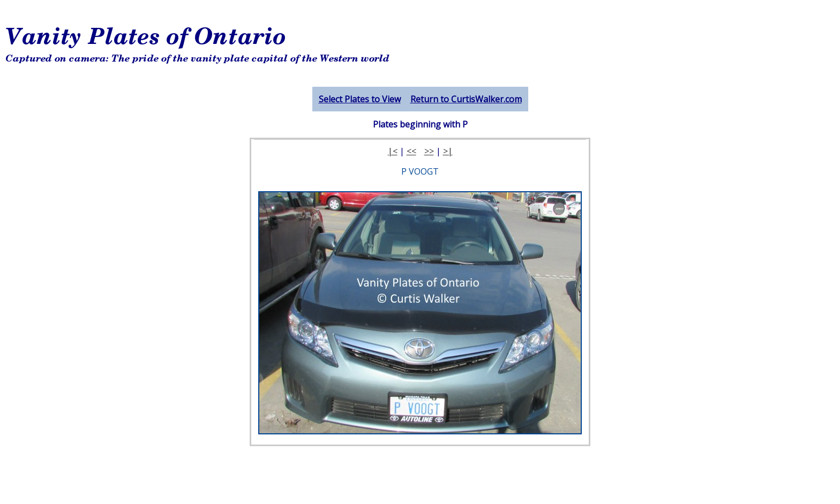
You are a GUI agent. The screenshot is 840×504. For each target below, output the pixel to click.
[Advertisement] (441, 46)
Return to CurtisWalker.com (466, 99)
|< (393, 151)
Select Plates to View (360, 99)
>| (448, 151)
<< (411, 151)
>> (429, 151)
